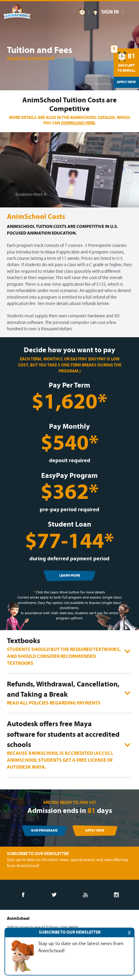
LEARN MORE (70, 576)
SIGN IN (110, 12)
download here (78, 123)
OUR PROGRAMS (44, 831)
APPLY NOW (95, 831)
